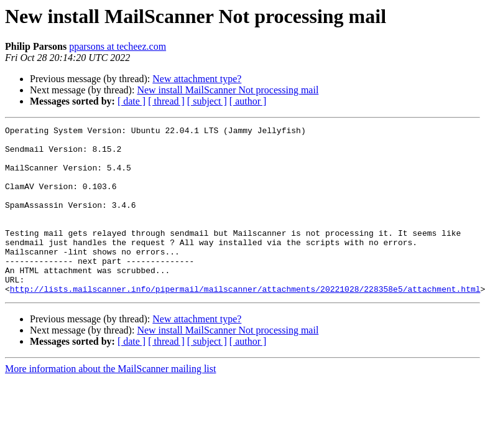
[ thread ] (166, 101)
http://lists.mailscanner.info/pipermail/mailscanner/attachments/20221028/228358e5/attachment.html (245, 322)
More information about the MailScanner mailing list (110, 402)
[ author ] (248, 101)
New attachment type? (197, 79)
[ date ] (132, 101)
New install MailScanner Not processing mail (228, 90)
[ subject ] (207, 101)
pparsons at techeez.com (118, 46)
